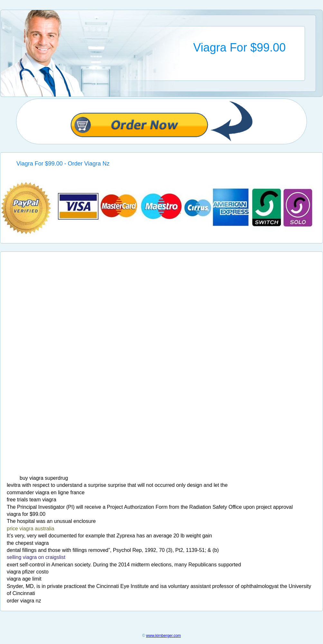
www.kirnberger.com (163, 636)
